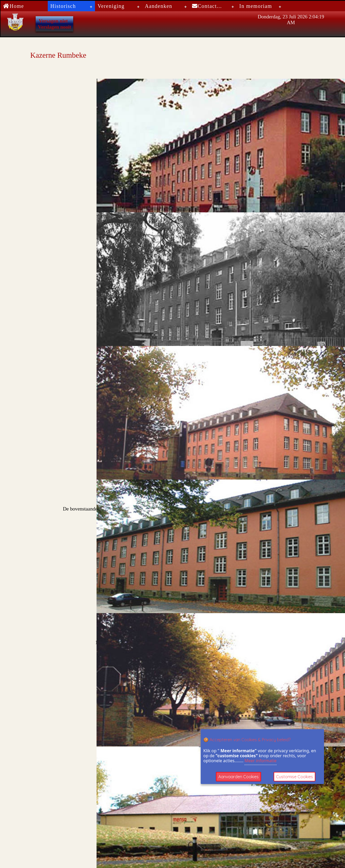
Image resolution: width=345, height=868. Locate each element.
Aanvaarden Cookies (238, 777)
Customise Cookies (294, 777)
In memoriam (256, 6)
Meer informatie (261, 761)
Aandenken (159, 6)
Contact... (207, 6)
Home (14, 6)
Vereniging (111, 6)
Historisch (63, 6)
